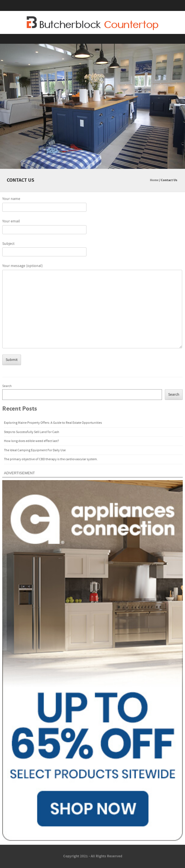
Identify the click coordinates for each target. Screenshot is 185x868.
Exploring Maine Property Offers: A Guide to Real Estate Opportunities (53, 423)
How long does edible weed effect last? (31, 441)
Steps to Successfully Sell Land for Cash (32, 432)
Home (154, 180)
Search (7, 386)
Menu (92, 39)
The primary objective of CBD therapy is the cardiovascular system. (51, 459)
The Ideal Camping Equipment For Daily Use (35, 450)
